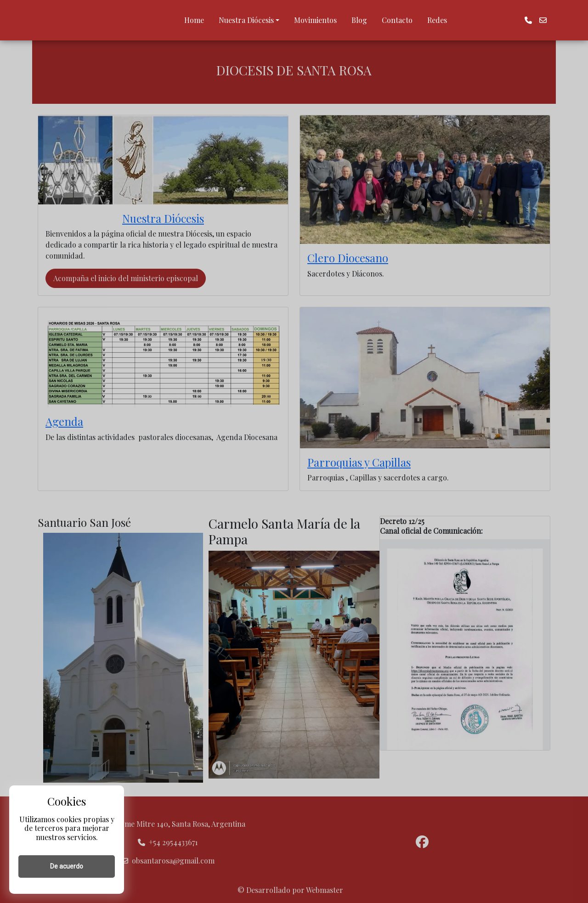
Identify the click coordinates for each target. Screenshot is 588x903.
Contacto (397, 20)
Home (194, 20)
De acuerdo (67, 866)
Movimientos (315, 20)
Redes (437, 20)
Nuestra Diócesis (246, 20)
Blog (359, 20)
